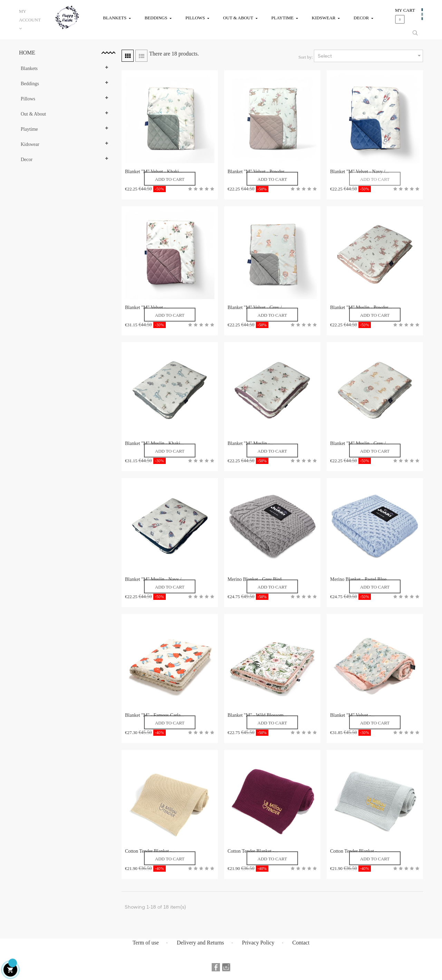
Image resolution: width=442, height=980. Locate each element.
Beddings (30, 84)
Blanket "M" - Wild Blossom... (257, 715)
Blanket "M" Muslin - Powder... (361, 308)
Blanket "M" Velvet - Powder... (258, 172)
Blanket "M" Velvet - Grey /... (256, 308)
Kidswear (30, 144)
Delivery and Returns (200, 943)
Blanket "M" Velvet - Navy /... (359, 172)
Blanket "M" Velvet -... (147, 308)
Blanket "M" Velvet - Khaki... (154, 172)
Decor (27, 160)
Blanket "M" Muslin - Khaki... (154, 443)
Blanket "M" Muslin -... (251, 443)
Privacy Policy (258, 943)
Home (27, 53)
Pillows (28, 99)
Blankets (29, 68)
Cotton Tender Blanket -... (150, 851)
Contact (301, 943)
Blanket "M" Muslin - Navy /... (155, 579)
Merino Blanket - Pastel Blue (358, 579)
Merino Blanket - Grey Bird (254, 579)
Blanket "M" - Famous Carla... (155, 715)
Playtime (29, 129)
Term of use (146, 943)
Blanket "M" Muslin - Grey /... (360, 443)
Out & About (33, 114)
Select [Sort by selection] (370, 56)
